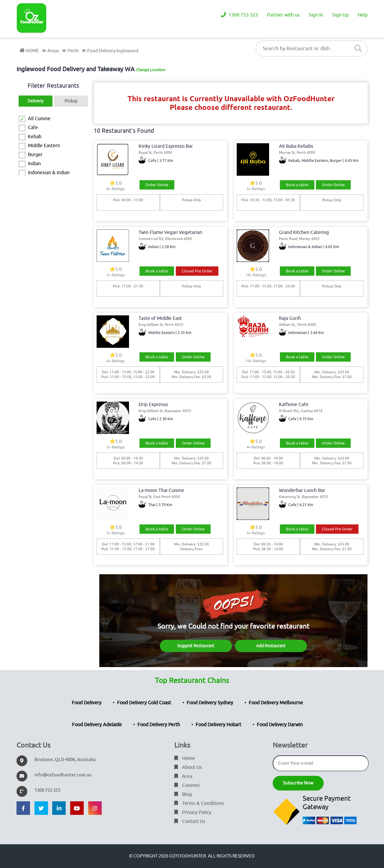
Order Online (157, 185)
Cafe (33, 128)
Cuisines (187, 785)
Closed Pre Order (197, 271)
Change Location (151, 70)
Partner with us (283, 15)
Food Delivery (87, 703)
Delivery (36, 101)
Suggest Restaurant (196, 646)
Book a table (297, 185)
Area (183, 776)
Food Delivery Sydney (210, 703)
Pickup (71, 101)
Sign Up (340, 15)
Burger (35, 155)
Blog (183, 794)
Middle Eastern (44, 146)
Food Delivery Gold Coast (144, 703)
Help (363, 15)
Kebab (35, 137)
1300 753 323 (240, 15)
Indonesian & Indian (49, 173)
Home (185, 758)
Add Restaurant (271, 646)
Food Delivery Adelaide (97, 725)
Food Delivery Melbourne (276, 703)
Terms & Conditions (199, 803)
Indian (34, 164)
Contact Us (190, 821)
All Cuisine (39, 119)
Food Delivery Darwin (280, 725)
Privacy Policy (193, 812)
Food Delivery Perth (159, 725)
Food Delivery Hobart (218, 725)
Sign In (316, 15)
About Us (188, 767)
